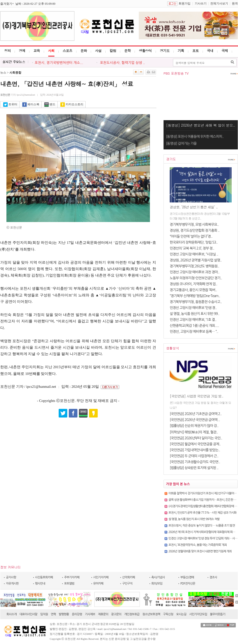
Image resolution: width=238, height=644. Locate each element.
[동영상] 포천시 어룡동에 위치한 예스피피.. (195, 137)
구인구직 (127, 584)
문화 (84, 51)
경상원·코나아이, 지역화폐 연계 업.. (193, 284)
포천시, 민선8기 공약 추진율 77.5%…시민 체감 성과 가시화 (202, 513)
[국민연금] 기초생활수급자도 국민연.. (195, 462)
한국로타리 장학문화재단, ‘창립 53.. (194, 242)
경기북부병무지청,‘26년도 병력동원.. (194, 266)
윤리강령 (77, 614)
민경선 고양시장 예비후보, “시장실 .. (194, 254)
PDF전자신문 (188, 584)
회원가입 (185, 3)
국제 (225, 51)
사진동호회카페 (44, 577)
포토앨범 (69, 584)
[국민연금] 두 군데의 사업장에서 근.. (194, 456)
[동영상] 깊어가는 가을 (181, 143)
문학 (127, 51)
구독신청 (168, 614)
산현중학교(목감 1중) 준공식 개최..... (194, 326)
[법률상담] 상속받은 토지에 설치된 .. (194, 468)
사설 (98, 51)
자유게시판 (12, 584)
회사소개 (12, 614)
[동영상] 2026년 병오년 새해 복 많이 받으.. (201, 125)
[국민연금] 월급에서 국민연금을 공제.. (195, 444)
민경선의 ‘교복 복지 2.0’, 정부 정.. (192, 248)
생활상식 (145, 51)
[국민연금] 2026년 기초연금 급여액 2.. (196, 414)
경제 (22, 51)
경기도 (165, 51)
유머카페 (98, 584)
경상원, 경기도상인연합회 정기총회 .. (195, 230)
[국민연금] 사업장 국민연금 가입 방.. (196, 396)
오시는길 (181, 614)
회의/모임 (157, 584)
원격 (235, 3)
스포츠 (67, 51)
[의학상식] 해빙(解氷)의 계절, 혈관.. (194, 432)
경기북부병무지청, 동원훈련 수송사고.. (196, 302)
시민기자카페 (101, 577)
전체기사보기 (219, 3)
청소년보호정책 (151, 614)
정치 (7, 51)
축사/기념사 (158, 577)
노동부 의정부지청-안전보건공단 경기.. (196, 278)
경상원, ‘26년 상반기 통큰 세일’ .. (194, 207)
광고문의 (116, 614)
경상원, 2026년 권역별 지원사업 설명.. (196, 260)
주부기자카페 (72, 577)
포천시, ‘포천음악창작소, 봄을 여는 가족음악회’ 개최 (198, 545)
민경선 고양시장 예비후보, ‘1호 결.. (193, 320)
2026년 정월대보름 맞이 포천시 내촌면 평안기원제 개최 (200, 551)
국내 (210, 51)
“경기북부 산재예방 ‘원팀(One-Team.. (195, 296)
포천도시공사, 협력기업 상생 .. (122, 63)
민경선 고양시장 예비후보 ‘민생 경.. (193, 308)
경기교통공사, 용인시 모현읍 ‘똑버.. (193, 290)
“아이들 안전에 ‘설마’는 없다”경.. (191, 236)
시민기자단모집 (198, 614)
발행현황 (64, 614)
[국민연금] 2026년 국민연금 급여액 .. (195, 420)
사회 (51, 51)
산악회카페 (129, 577)
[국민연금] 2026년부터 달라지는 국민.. (196, 438)
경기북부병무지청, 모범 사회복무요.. (194, 224)
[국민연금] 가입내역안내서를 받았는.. (195, 450)
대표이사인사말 (28, 614)
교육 (37, 51)
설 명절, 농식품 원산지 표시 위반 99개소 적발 (194, 519)
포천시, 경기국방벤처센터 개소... (59, 63)
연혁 (53, 614)
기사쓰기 (201, 3)
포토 (195, 51)
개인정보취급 (132, 614)
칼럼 (113, 51)
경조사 (213, 577)
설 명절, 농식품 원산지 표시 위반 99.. (194, 314)
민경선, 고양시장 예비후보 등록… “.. (194, 332)
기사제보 (90, 614)
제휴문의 (103, 614)
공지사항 (11, 577)
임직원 (44, 614)
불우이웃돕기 (218, 614)
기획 (181, 51)
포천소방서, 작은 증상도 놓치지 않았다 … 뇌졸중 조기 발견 (202, 526)
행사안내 (40, 584)
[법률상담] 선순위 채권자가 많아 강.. (194, 426)
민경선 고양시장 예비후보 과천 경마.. (195, 272)
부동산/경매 (187, 577)
